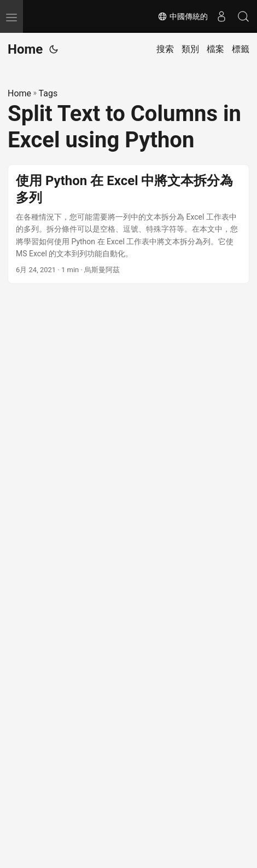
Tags (48, 93)
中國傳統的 (183, 16)
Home (25, 49)
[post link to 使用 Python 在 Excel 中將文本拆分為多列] (128, 224)
